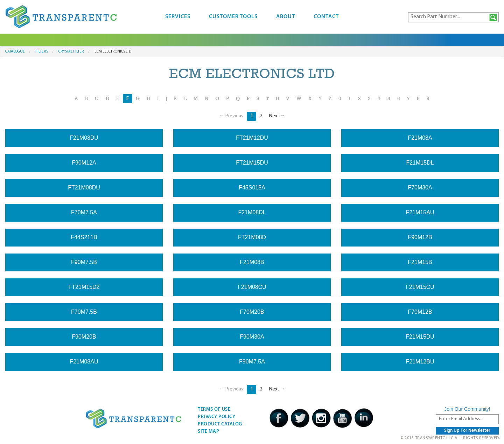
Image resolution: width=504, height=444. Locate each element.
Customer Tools (233, 17)
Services (178, 17)
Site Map (208, 432)
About (286, 17)
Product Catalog (220, 424)
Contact (326, 17)
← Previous (231, 116)
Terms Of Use (214, 410)
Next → (277, 116)
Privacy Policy (216, 417)
